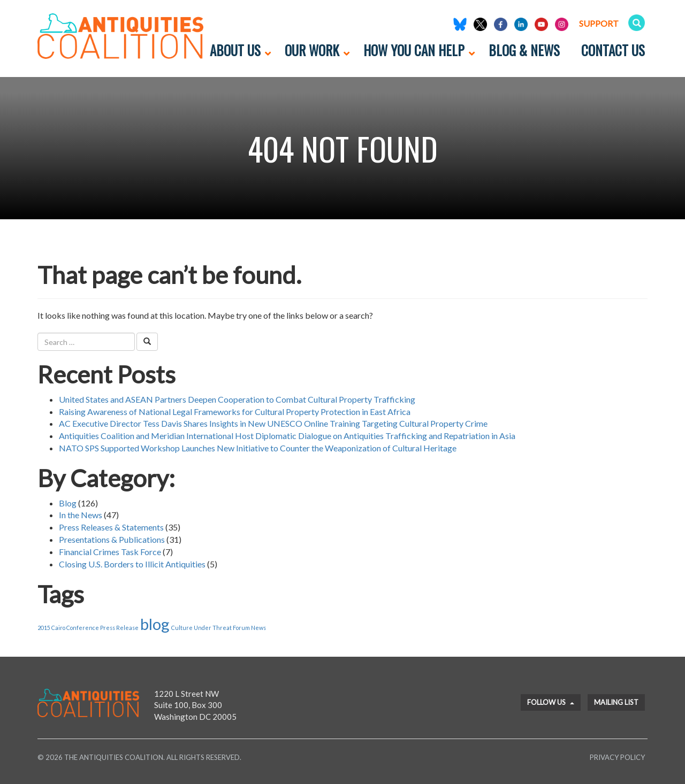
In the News (81, 515)
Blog (68, 503)
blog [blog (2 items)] (155, 624)
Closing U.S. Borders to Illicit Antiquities (132, 564)
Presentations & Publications (112, 539)
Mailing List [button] (616, 702)
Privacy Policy (617, 757)
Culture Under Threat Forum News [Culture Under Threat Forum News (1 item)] (219, 628)
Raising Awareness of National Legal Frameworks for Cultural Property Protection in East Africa (235, 412)
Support (599, 23)
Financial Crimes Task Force (110, 552)
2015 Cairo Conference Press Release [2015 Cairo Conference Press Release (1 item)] (88, 628)
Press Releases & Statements (111, 527)
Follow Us (551, 702)
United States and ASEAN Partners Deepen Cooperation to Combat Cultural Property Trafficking (237, 399)
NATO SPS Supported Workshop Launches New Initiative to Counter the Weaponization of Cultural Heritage (258, 448)
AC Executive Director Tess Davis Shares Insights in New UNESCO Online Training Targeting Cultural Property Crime (273, 423)
